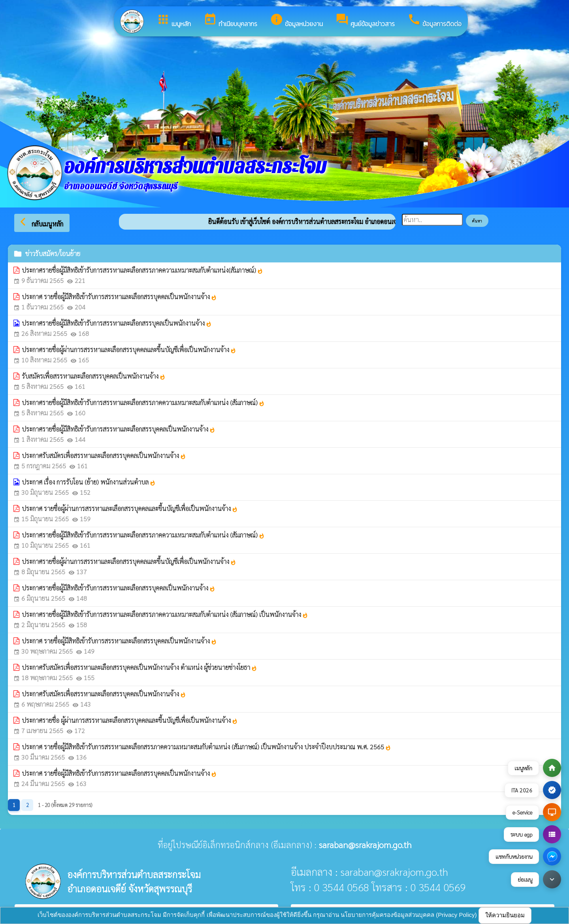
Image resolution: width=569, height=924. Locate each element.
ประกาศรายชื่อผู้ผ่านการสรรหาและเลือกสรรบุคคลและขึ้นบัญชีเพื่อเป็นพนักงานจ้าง (129, 350)
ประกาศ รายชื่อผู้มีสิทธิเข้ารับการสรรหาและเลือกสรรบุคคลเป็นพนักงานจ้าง (119, 297)
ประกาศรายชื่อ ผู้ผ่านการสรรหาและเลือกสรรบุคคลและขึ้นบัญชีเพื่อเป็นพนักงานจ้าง (130, 720)
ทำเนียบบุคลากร (230, 21)
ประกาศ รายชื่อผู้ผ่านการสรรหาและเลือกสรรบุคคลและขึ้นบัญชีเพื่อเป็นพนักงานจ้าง (130, 508)
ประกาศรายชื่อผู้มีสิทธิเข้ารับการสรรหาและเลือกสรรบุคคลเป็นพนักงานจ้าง (119, 429)
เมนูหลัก (174, 21)
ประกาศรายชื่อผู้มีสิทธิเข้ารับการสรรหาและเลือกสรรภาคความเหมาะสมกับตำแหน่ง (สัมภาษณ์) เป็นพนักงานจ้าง (165, 614)
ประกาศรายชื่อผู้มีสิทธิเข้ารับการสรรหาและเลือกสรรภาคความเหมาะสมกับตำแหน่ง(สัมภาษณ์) (142, 270)
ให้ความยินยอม (505, 915)
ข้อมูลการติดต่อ (434, 21)
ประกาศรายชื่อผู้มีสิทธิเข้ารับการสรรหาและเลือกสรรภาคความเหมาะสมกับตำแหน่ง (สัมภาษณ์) (143, 403)
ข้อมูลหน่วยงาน (296, 21)
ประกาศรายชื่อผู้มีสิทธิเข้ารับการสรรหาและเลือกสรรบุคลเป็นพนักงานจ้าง (117, 323)
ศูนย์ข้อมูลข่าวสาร (365, 21)
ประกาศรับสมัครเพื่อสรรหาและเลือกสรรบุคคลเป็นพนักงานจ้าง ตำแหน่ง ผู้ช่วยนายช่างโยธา (139, 667)
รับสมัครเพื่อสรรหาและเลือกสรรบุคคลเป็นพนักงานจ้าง (94, 376)
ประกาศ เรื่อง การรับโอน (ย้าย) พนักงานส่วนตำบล (89, 482)
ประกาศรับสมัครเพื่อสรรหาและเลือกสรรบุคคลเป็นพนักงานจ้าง (104, 455)
